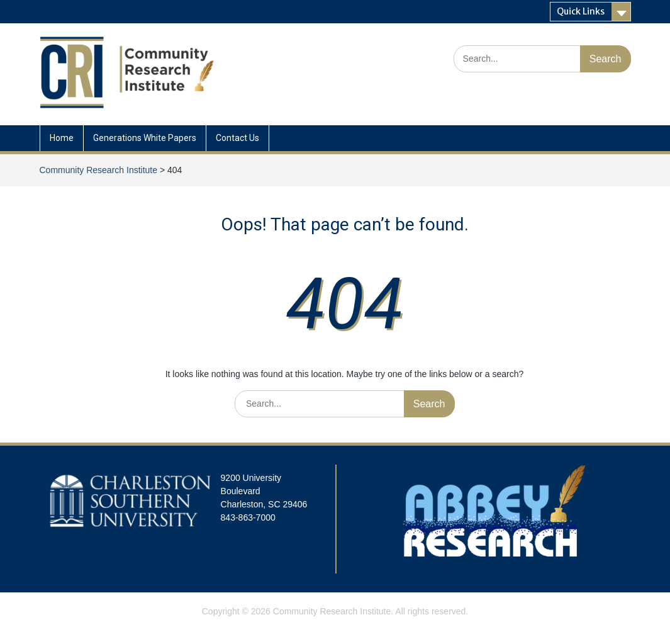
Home (62, 138)
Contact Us (237, 138)
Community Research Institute (332, 611)
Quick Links (581, 11)
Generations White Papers (145, 138)
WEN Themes (379, 628)
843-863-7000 (248, 517)
